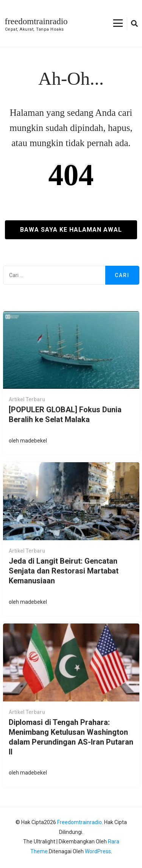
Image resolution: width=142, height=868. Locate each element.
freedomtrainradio (36, 21)
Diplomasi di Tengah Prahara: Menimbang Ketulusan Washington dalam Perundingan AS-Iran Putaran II (71, 737)
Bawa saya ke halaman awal (71, 230)
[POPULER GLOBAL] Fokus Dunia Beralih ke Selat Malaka (65, 415)
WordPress (98, 851)
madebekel (34, 441)
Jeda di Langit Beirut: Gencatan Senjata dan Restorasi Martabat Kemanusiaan (64, 571)
